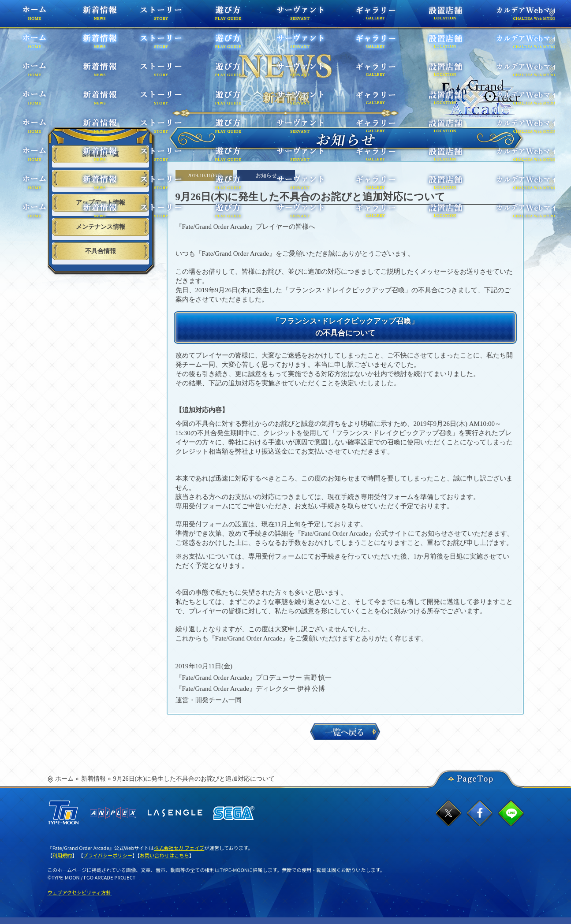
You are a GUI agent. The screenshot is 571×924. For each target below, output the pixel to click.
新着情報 (93, 779)
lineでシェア (511, 813)
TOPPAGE (481, 97)
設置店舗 (420, 17)
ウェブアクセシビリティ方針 (79, 892)
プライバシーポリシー (108, 855)
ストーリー (172, 17)
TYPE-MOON (63, 813)
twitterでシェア (449, 813)
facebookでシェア (480, 813)
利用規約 (62, 855)
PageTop (475, 777)
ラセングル (175, 813)
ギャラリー (356, 17)
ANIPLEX (113, 813)
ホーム (49, 17)
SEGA (234, 813)
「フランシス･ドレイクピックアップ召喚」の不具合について (345, 326)
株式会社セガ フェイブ (179, 848)
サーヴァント (289, 17)
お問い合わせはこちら (164, 855)
